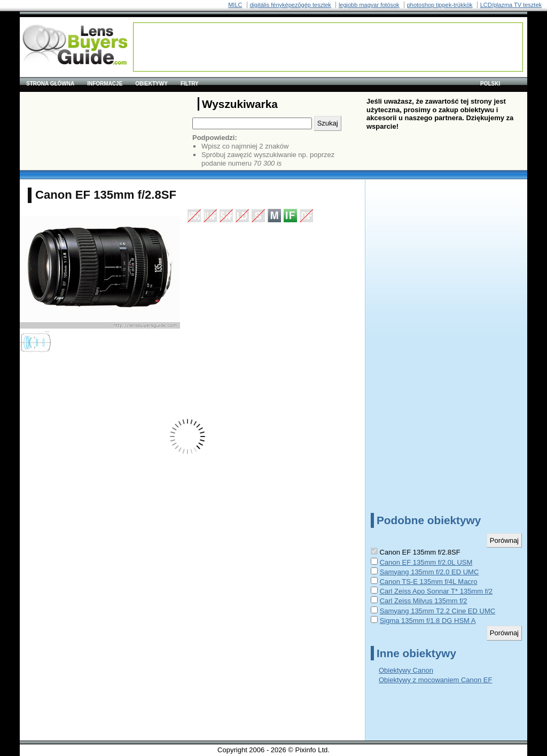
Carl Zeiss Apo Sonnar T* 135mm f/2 (436, 591)
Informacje (105, 84)
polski (490, 84)
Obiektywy (151, 84)
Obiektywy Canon (406, 670)
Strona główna (50, 84)
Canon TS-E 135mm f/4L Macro (429, 582)
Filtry (190, 84)
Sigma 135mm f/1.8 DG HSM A (428, 621)
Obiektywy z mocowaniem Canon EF (435, 680)
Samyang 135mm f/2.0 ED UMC (429, 572)
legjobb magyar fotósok (369, 5)
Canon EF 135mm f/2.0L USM (426, 562)
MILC (235, 5)
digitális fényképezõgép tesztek (291, 5)
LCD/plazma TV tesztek (511, 5)
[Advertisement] (328, 47)
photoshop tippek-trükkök (440, 5)
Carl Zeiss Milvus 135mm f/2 (424, 601)
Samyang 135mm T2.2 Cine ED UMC (438, 611)
